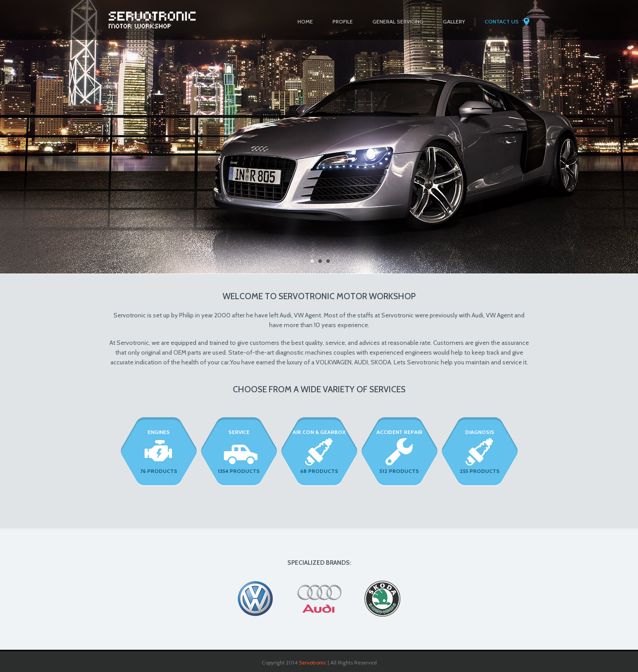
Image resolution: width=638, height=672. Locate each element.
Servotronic (313, 662)
